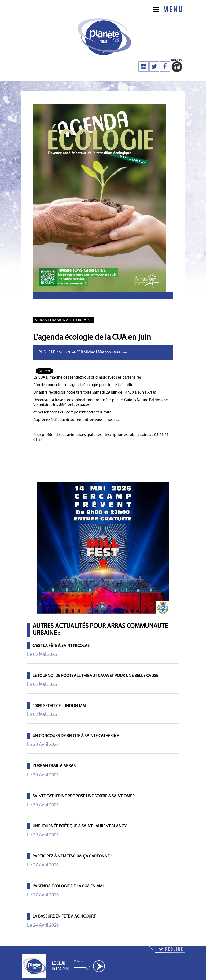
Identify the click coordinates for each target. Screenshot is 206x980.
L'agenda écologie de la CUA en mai (68, 886)
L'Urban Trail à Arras (54, 766)
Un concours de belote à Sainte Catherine (76, 736)
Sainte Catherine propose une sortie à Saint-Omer (84, 796)
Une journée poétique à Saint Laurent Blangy (80, 826)
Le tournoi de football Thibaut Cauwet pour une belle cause (95, 676)
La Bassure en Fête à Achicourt (64, 916)
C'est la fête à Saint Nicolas (61, 646)
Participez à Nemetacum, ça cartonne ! (72, 856)
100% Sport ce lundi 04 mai (59, 706)
